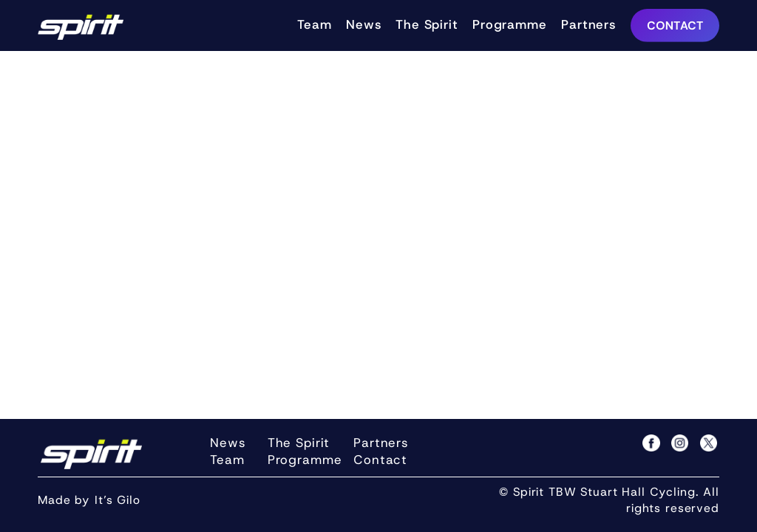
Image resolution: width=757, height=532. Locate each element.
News (363, 24)
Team (314, 24)
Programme (510, 24)
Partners (588, 24)
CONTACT (675, 25)
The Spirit (427, 24)
